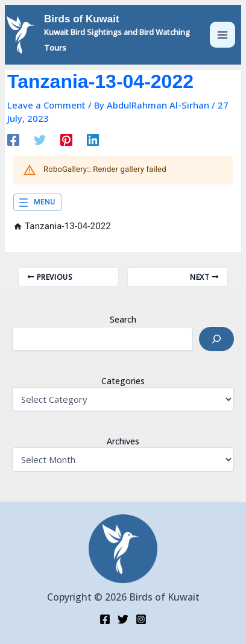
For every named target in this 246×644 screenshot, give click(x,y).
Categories (123, 381)
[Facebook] (13, 139)
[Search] (216, 339)
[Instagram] (141, 619)
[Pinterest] (66, 139)
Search (123, 319)
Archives (123, 441)
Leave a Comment (46, 105)
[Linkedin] (93, 139)
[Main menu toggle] (223, 35)
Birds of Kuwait (82, 19)
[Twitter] (40, 139)
